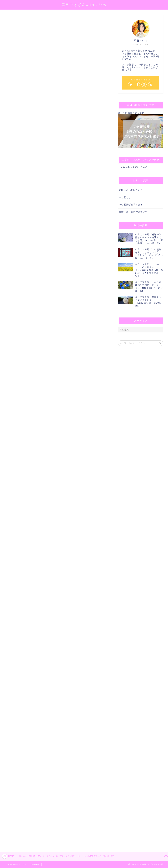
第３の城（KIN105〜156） (17, 19)
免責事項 (35, 864)
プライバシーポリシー (17, 864)
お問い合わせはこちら (131, 190)
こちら (122, 167)
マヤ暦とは (125, 197)
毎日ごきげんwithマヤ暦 (84, 5)
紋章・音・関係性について (133, 212)
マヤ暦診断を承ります (131, 205)
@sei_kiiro (54, 55)
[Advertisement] (57, 725)
